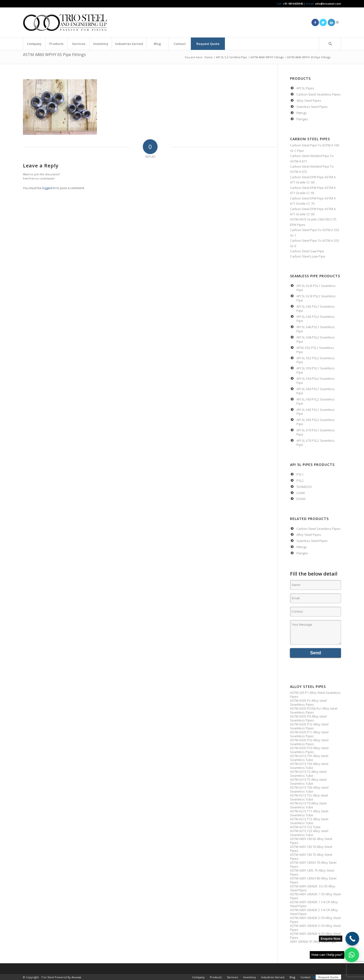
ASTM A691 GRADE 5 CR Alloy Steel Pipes (315, 928)
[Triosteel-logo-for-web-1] (65, 22)
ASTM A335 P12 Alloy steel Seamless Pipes (309, 726)
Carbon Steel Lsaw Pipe (308, 256)
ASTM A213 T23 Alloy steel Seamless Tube (309, 833)
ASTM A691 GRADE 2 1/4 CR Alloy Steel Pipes (314, 912)
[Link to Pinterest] (337, 22)
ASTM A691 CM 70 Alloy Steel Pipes (311, 849)
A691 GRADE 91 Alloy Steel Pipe (313, 941)
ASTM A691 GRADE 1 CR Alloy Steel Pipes (315, 896)
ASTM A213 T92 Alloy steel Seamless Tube (309, 766)
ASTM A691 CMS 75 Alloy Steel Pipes (312, 872)
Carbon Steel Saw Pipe (307, 251)
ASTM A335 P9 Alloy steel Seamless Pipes (308, 718)
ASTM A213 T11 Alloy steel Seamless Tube (309, 813)
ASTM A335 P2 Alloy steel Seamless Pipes (308, 702)
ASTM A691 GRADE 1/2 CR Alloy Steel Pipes (313, 888)
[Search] (330, 44)
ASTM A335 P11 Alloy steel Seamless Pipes (309, 734)
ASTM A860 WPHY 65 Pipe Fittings (54, 55)
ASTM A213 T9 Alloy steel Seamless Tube (308, 805)
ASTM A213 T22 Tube (305, 827)
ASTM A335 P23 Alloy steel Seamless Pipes (309, 750)
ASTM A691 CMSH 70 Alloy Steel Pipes (313, 864)
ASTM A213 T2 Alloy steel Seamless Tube (308, 774)
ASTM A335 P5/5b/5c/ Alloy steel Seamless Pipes (314, 710)
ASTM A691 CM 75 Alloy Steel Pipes (311, 857)
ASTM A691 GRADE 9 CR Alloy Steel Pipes (315, 936)
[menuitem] (34, 44)
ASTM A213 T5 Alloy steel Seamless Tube (308, 781)
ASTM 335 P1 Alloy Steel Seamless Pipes (315, 695)
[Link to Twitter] (323, 22)
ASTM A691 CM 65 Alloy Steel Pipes (311, 841)
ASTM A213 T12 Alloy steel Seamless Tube (309, 821)
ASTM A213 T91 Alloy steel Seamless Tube (309, 758)
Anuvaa (76, 977)
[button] (352, 955)
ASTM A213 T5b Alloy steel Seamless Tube (309, 789)
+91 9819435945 (293, 4)
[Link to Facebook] (315, 22)
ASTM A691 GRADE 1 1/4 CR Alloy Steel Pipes (314, 904)
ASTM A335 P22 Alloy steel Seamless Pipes (309, 742)
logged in (49, 188)
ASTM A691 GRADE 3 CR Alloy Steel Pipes (315, 920)
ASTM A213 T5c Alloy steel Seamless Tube (309, 797)
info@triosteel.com (328, 4)
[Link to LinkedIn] (331, 22)
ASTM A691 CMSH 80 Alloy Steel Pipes (313, 880)
